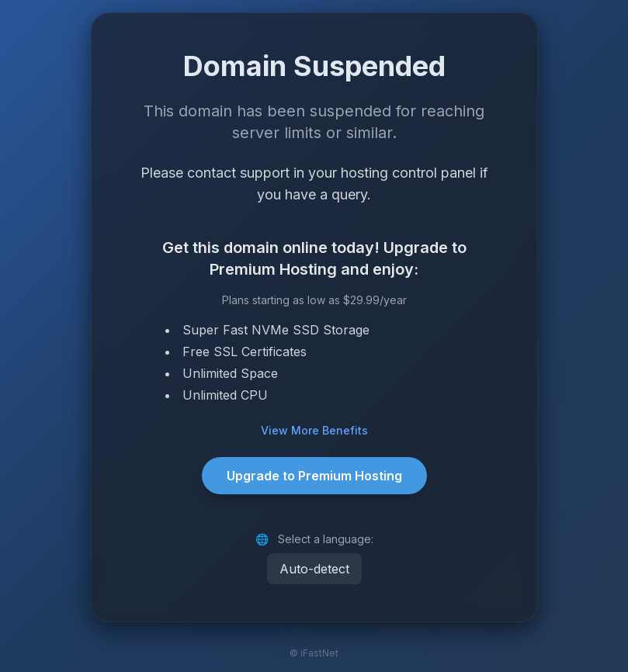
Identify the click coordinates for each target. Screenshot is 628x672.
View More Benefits (314, 430)
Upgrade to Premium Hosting (314, 476)
